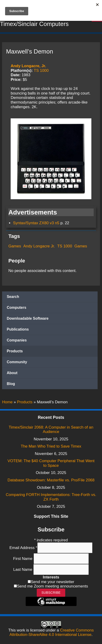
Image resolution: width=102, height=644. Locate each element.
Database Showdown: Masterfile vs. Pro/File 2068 (51, 480)
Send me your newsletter (53, 582)
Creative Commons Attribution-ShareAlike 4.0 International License (52, 633)
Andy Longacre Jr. (39, 246)
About (12, 373)
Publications (18, 329)
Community (17, 362)
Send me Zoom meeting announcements (52, 586)
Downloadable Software (28, 318)
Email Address (23, 548)
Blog (11, 384)
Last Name (23, 570)
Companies (17, 340)
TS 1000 (41, 71)
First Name (23, 559)
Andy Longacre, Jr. (28, 66)
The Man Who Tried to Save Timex (51, 446)
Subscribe (51, 593)
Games (15, 246)
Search (13, 297)
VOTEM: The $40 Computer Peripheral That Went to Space (51, 463)
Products (15, 351)
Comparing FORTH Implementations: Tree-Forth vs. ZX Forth (51, 497)
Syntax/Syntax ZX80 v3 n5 (36, 223)
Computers (16, 308)
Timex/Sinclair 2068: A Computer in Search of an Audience (51, 430)
